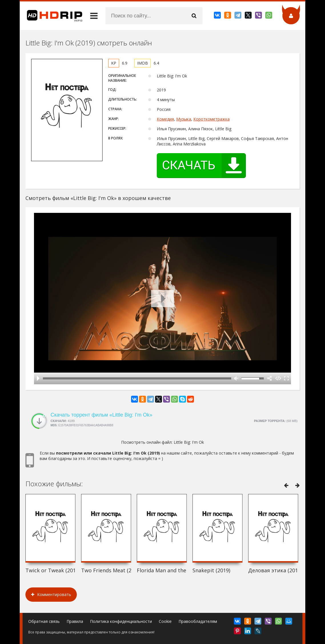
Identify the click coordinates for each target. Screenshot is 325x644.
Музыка (184, 119)
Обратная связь (44, 621)
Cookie (165, 621)
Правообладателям (198, 621)
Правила (75, 621)
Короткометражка (211, 119)
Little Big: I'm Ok (189, 442)
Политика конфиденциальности (121, 621)
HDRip (51, 16)
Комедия (165, 119)
